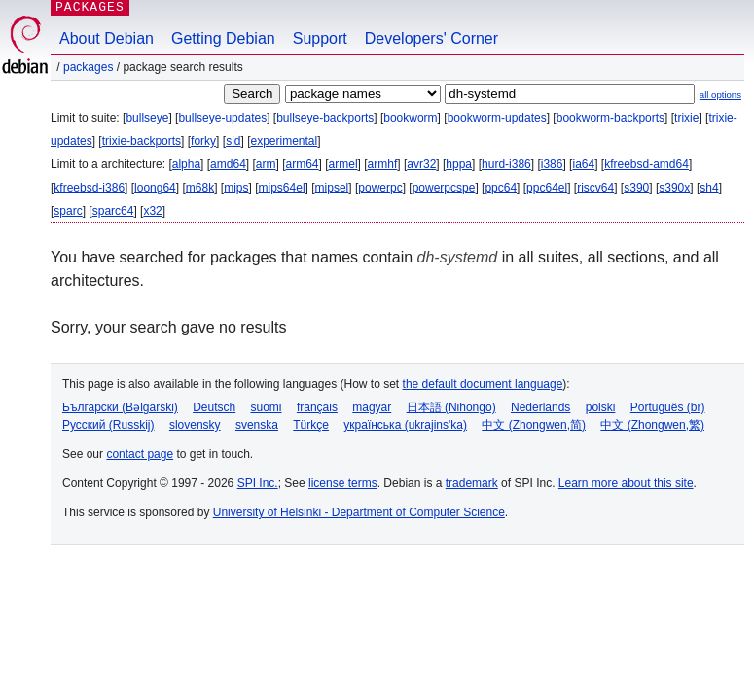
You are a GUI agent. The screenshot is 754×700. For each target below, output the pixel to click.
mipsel (332, 188)
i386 (552, 164)
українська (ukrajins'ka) (405, 425)
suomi (267, 407)
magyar (372, 407)
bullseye (147, 118)
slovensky (195, 425)
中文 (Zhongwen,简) (534, 425)
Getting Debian (223, 38)
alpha (186, 164)
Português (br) (668, 407)
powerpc (380, 188)
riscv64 (595, 188)
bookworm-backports (610, 118)
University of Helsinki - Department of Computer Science (359, 512)
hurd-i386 (506, 164)
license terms (343, 483)
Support (320, 38)
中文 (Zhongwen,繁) (652, 425)
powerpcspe (444, 188)
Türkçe (311, 425)
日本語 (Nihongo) (451, 407)
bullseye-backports (325, 118)
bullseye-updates (222, 118)
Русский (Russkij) (108, 425)
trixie (686, 118)
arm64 (303, 164)
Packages (88, 67)
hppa (459, 164)
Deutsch (214, 407)
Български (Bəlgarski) (120, 407)
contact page (140, 454)
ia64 (583, 164)
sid (233, 141)
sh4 (709, 188)
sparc (68, 211)
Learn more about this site (626, 483)
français (317, 407)
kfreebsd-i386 (89, 188)
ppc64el (547, 188)
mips (236, 188)
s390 (636, 188)
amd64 (228, 164)
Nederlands (540, 407)
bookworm (410, 118)
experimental (284, 141)
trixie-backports (142, 141)
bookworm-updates (497, 118)
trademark (472, 483)
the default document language (483, 384)
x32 (152, 211)
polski (601, 407)
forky (203, 141)
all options (720, 95)
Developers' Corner (431, 38)
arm (266, 164)
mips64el (282, 188)
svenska (257, 425)
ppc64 (501, 188)
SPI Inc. (258, 483)
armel (343, 164)
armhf (383, 164)
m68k (200, 188)
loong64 (155, 188)
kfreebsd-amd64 (646, 164)
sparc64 (113, 211)
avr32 (421, 164)
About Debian (107, 38)
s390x (674, 188)
